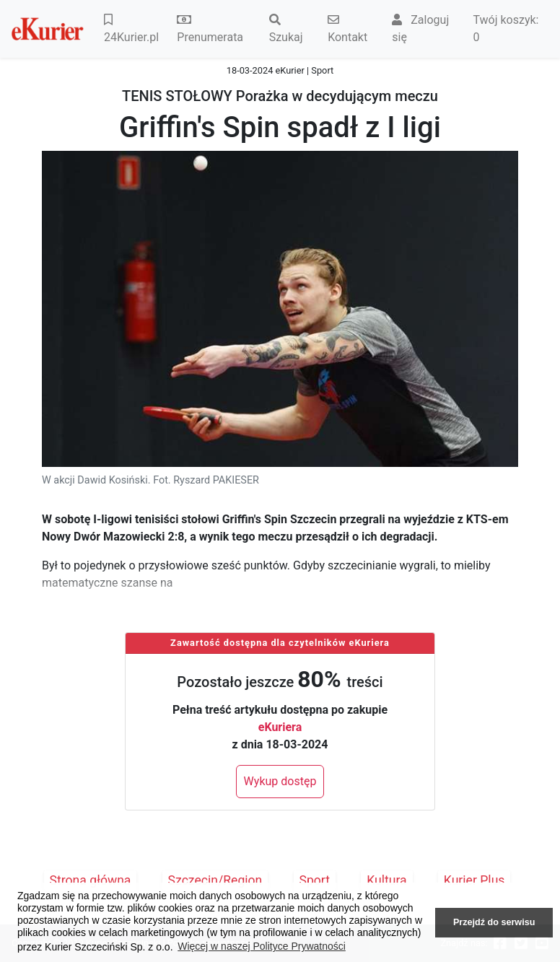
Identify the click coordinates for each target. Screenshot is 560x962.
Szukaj (286, 29)
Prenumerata (210, 29)
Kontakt (347, 29)
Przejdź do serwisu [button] (494, 922)
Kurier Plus (474, 880)
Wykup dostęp (280, 781)
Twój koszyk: (506, 29)
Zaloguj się (420, 29)
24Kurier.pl (131, 29)
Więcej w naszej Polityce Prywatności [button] (262, 946)
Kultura (386, 880)
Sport (315, 880)
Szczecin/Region (215, 880)
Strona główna (91, 880)
